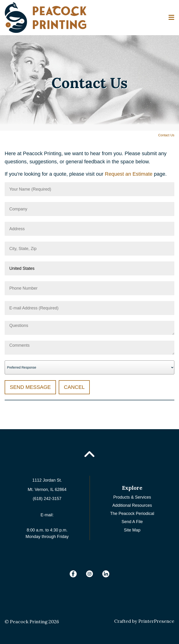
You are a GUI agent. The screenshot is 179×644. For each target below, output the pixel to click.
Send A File (132, 522)
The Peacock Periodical (132, 514)
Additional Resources (132, 505)
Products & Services (132, 497)
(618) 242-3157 (47, 499)
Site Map (132, 530)
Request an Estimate (129, 174)
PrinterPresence (156, 621)
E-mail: (47, 515)
